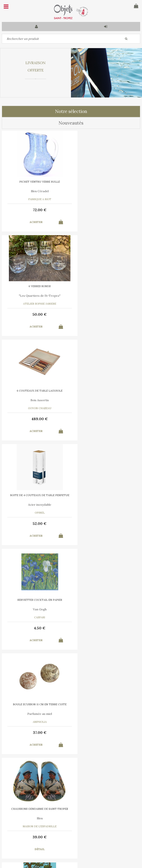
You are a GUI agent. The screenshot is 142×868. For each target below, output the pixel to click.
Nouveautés (71, 123)
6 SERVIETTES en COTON (106, 600)
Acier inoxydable (106, 296)
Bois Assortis (37, 296)
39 (37, 523)
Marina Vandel (106, 505)
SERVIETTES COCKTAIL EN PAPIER (36, 391)
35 (36, 732)
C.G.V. (56, 815)
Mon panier (46, 833)
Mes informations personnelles (54, 842)
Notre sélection (71, 111)
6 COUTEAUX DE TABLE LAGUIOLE (37, 286)
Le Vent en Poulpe (37, 714)
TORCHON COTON (106, 704)
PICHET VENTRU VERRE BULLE (37, 182)
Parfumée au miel (106, 400)
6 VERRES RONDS (106, 182)
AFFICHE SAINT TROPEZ (106, 495)
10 (106, 523)
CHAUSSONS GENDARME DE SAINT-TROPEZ (37, 495)
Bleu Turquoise (106, 714)
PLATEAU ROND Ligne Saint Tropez (37, 600)
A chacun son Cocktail (106, 609)
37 (106, 419)
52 (106, 314)
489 (37, 314)
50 (106, 210)
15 (106, 732)
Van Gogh (36, 400)
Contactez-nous (15, 833)
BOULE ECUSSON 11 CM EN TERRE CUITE (106, 391)
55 (37, 628)
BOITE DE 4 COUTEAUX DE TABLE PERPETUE (106, 287)
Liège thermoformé (36, 609)
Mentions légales (79, 815)
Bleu (36, 505)
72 (36, 210)
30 (106, 628)
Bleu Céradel (36, 191)
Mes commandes (15, 842)
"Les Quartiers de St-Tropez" (106, 191)
